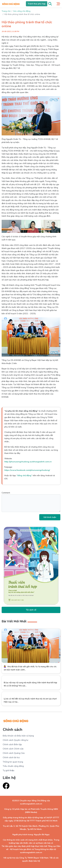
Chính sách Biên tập (12, 744)
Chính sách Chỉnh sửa (13, 749)
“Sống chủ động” (24, 475)
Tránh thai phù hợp (37, 4)
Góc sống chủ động (22, 11)
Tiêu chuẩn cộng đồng (13, 766)
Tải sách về (31, 610)
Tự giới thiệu (9, 770)
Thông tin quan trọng (13, 762)
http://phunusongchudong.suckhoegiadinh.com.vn (28, 462)
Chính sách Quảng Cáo (14, 753)
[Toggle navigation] (58, 4)
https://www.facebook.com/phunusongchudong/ (27, 470)
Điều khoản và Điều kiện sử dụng (18, 736)
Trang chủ (6, 11)
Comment (31, 502)
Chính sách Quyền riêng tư (15, 740)
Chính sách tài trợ (11, 757)
